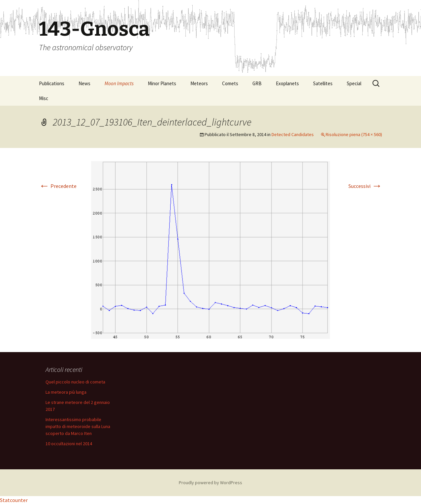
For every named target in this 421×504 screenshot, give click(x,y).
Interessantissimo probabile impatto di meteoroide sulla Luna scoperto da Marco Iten (78, 426)
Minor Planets (162, 83)
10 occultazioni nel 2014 (69, 444)
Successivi (365, 186)
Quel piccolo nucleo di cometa (75, 382)
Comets (230, 83)
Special (354, 83)
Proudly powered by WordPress (210, 483)
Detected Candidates (293, 134)
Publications (52, 83)
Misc (44, 98)
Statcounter (14, 500)
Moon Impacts (119, 83)
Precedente (58, 186)
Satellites (323, 83)
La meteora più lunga (66, 392)
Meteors (199, 83)
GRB (257, 83)
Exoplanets (287, 83)
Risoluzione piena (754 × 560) (354, 134)
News (84, 83)
